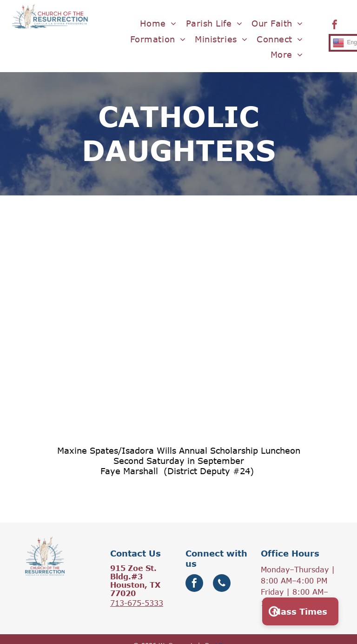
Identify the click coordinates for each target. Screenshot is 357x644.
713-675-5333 (137, 603)
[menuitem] (158, 23)
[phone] (222, 584)
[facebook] (335, 26)
